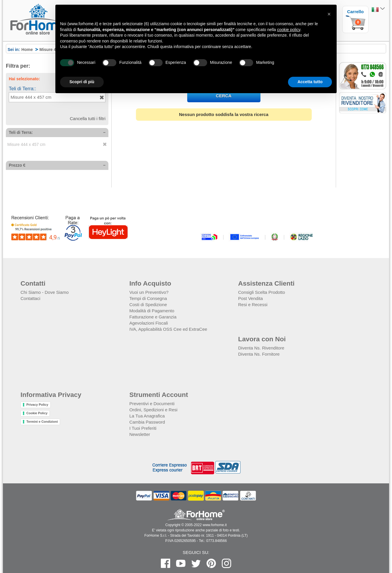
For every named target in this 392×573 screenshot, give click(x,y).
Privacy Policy (37, 405)
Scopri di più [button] (82, 82)
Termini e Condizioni (42, 422)
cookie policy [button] (289, 30)
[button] (329, 14)
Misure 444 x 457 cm (26, 144)
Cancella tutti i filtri (88, 118)
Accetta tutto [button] (310, 82)
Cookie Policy (37, 413)
